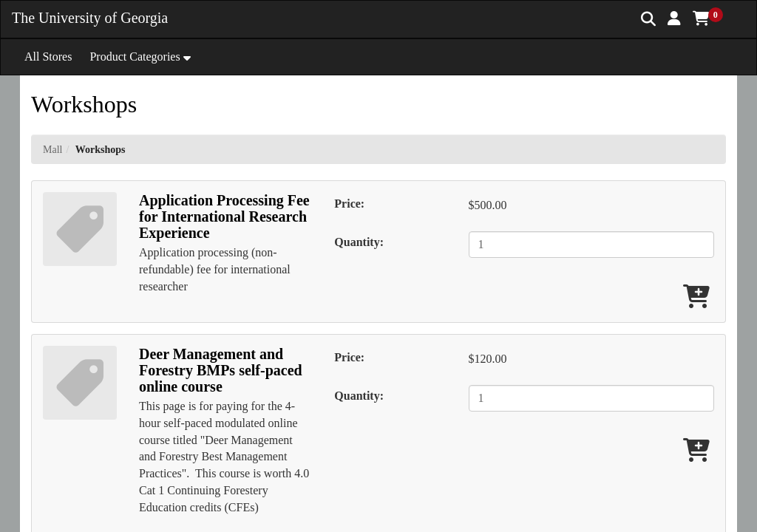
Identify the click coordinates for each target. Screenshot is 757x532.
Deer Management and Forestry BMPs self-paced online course (221, 370)
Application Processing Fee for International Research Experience (224, 216)
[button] (674, 18)
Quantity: (359, 242)
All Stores (48, 57)
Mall (52, 150)
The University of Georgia (90, 18)
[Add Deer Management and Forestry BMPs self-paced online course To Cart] (696, 451)
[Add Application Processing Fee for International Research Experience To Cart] (696, 297)
